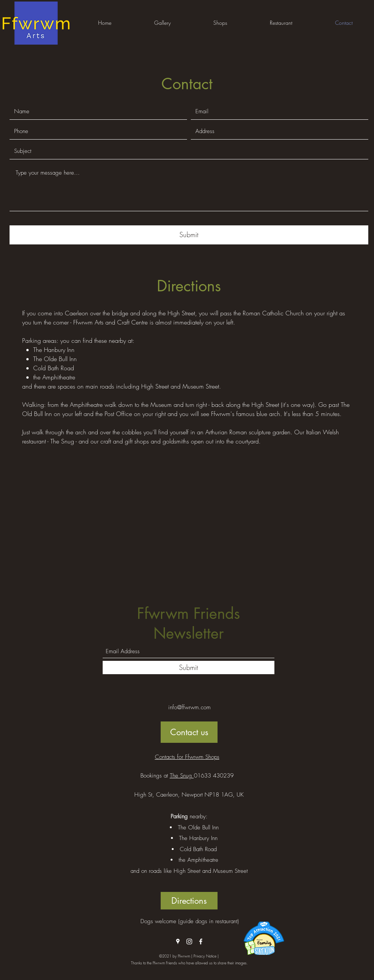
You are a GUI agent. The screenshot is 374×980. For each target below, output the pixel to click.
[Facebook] (201, 941)
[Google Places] (178, 941)
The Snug (182, 776)
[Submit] (189, 235)
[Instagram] (189, 941)
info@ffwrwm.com (189, 707)
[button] (162, 23)
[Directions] (189, 901)
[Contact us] (189, 732)
